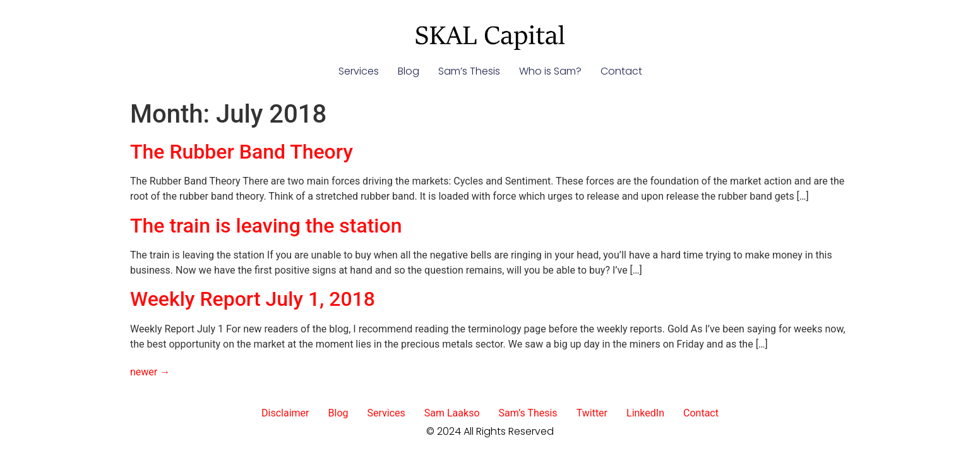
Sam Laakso (452, 413)
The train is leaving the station (266, 226)
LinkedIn (645, 413)
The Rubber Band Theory (242, 152)
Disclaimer (285, 413)
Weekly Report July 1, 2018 (253, 299)
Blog (409, 71)
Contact (621, 71)
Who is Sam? (550, 71)
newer (150, 372)
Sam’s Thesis (469, 71)
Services (359, 71)
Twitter (592, 413)
